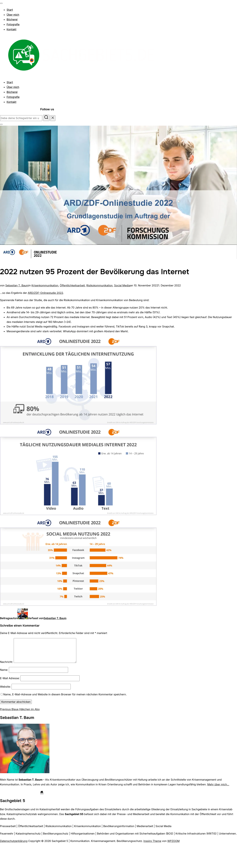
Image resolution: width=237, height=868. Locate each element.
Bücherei (12, 20)
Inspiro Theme (152, 841)
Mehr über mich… (218, 784)
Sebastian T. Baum (17, 285)
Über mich (13, 15)
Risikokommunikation (99, 285)
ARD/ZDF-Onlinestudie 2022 (45, 293)
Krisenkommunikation (45, 285)
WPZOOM (173, 841)
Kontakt (11, 29)
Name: (4, 670)
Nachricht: (6, 662)
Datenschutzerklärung (14, 841)
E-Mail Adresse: (10, 678)
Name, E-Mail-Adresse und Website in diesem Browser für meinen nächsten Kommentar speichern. (65, 694)
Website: (5, 687)
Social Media (122, 285)
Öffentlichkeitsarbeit (72, 285)
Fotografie (13, 24)
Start (10, 10)
